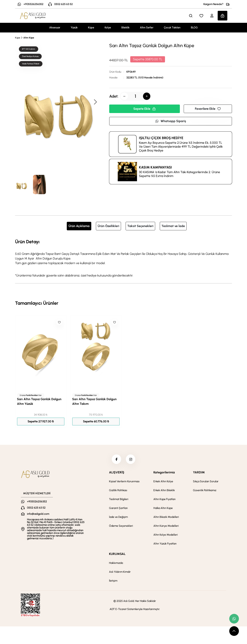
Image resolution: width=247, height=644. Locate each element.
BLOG (194, 28)
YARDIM (199, 473)
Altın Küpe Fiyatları (165, 499)
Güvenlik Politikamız (205, 490)
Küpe (91, 28)
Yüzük (74, 28)
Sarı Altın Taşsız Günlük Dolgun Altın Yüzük (39, 401)
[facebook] (116, 459)
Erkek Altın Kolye (163, 482)
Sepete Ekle (145, 109)
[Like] (59, 322)
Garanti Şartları (118, 508)
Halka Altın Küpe (163, 508)
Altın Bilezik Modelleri (166, 517)
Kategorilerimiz (164, 473)
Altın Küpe (29, 38)
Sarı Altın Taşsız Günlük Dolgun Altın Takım (94, 401)
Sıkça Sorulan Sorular (206, 482)
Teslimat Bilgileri (119, 499)
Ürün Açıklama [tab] (79, 226)
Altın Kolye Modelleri (166, 535)
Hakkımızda (116, 563)
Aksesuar (55, 28)
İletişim (113, 581)
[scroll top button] (234, 631)
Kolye (108, 28)
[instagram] (131, 459)
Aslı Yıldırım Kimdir (120, 572)
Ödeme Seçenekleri (121, 526)
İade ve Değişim (118, 517)
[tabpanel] (123, 258)
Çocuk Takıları (172, 28)
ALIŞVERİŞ (117, 473)
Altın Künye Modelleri (166, 526)
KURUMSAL (117, 554)
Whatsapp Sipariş (171, 121)
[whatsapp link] (234, 619)
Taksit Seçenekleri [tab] (140, 226)
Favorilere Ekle (208, 109)
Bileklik (125, 28)
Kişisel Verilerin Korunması (124, 482)
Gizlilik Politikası (118, 490)
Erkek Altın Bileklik (164, 490)
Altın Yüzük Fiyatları (165, 544)
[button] (95, 102)
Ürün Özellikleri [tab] (108, 226)
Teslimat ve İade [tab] (173, 226)
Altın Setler (147, 28)
